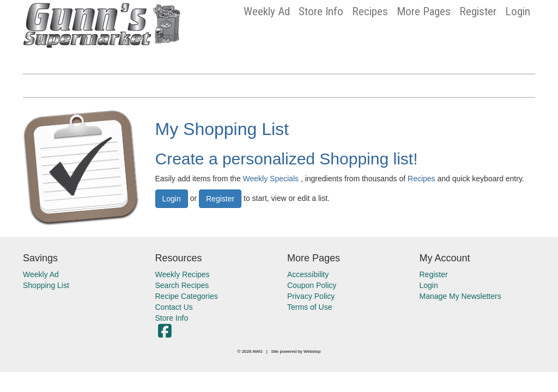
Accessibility (308, 274)
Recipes (370, 11)
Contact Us (174, 307)
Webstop (312, 351)
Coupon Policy (312, 285)
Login (518, 11)
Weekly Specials (271, 179)
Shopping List (46, 285)
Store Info (321, 11)
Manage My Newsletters (460, 296)
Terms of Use (310, 307)
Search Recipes (182, 285)
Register (478, 11)
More (424, 11)
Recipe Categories (187, 296)
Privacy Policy (311, 296)
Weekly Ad (267, 11)
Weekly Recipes (183, 274)
